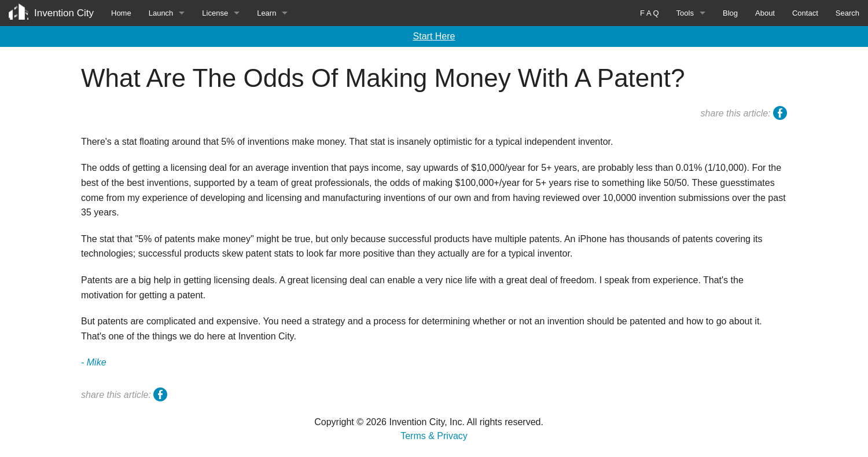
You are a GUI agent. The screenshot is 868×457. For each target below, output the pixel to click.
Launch (161, 13)
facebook (780, 115)
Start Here (434, 36)
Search (847, 13)
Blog (730, 13)
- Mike (94, 362)
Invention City (64, 13)
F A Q (650, 13)
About (765, 13)
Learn (266, 13)
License (215, 13)
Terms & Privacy (434, 436)
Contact (805, 13)
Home (121, 13)
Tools (685, 13)
